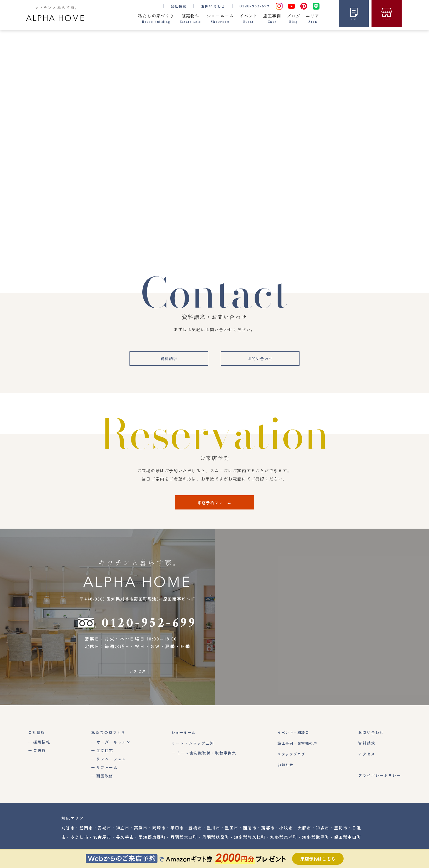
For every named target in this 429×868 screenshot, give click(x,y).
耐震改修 (104, 780)
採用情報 (42, 746)
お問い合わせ (213, 6)
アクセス (137, 674)
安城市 (104, 831)
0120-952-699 (255, 6)
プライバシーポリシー (379, 779)
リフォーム (106, 771)
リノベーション (110, 763)
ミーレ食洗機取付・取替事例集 (205, 757)
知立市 (123, 831)
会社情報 (37, 736)
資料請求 (167, 361)
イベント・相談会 (292, 736)
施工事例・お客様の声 (296, 747)
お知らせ (284, 768)
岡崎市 (159, 831)
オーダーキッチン (113, 746)
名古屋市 (102, 841)
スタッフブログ (290, 758)
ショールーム (183, 736)
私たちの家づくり (108, 736)
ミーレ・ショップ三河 (191, 747)
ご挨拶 (40, 754)
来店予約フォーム (214, 505)
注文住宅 (104, 754)
